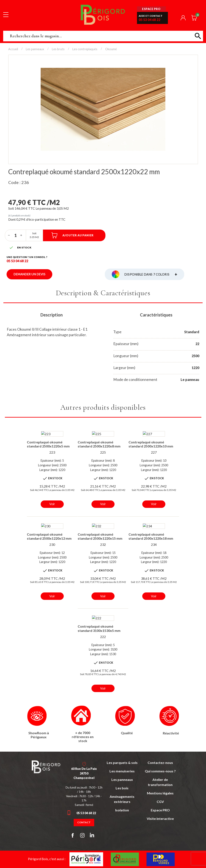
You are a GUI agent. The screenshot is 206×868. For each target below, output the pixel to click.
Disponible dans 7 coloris (151, 274)
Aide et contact (151, 16)
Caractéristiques (156, 315)
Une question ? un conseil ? (27, 257)
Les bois (122, 788)
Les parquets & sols (122, 763)
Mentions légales (160, 793)
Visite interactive (160, 819)
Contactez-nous (160, 763)
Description (52, 315)
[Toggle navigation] (6, 14)
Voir (52, 504)
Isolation (122, 810)
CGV (160, 802)
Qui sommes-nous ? (160, 771)
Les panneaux (122, 780)
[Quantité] (15, 235)
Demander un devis (29, 274)
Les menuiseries (122, 771)
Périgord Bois (103, 15)
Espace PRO (160, 810)
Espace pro (151, 9)
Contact (84, 822)
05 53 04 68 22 (149, 20)
